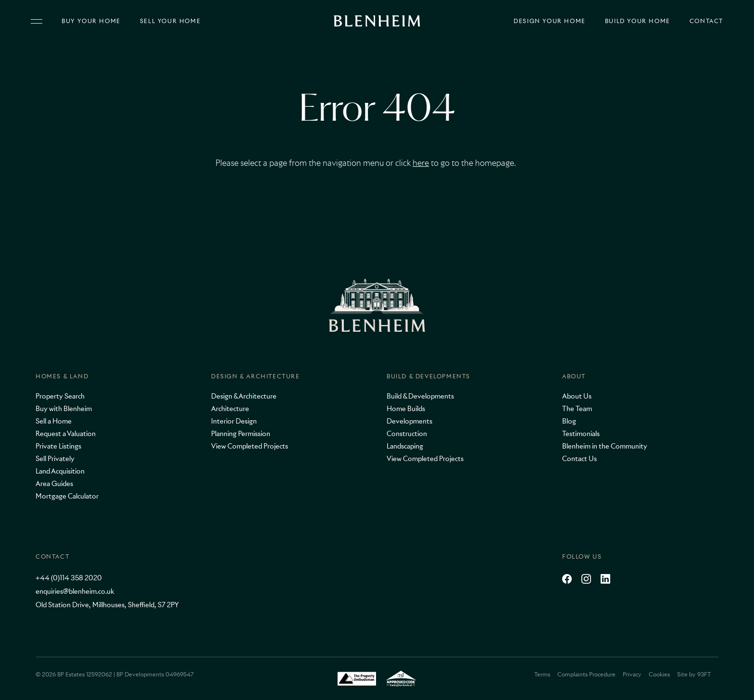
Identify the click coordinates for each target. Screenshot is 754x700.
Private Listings (58, 446)
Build (638, 21)
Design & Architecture (256, 376)
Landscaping (405, 446)
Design (550, 21)
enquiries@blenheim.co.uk (75, 591)
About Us (577, 396)
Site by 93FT (694, 674)
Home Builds (406, 409)
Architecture (230, 409)
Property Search (60, 396)
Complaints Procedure (586, 674)
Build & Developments (428, 376)
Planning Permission (241, 434)
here (421, 163)
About (574, 376)
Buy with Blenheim (64, 409)
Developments (409, 421)
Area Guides (54, 484)
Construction (407, 434)
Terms (542, 674)
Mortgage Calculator (67, 496)
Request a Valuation (66, 434)
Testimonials (581, 434)
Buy (91, 21)
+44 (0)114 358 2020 (69, 578)
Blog (569, 421)
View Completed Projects (250, 446)
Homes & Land (62, 376)
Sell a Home (54, 421)
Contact (706, 21)
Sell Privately (55, 459)
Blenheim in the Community (605, 446)
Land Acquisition (60, 471)
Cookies (659, 674)
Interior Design (234, 421)
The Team (577, 409)
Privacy (632, 674)
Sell (170, 21)
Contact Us (579, 459)
